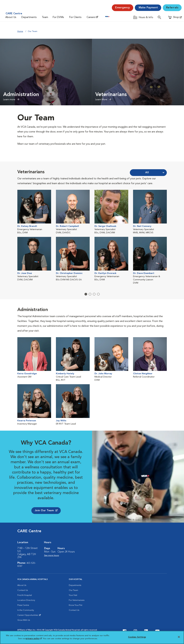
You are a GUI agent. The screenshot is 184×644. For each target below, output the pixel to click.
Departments (29, 17)
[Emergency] (123, 8)
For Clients (75, 17)
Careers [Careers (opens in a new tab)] (91, 17)
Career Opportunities (28, 617)
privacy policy (34, 639)
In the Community (26, 611)
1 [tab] (86, 294)
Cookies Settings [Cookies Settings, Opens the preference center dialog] (137, 637)
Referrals (172, 8)
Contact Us (23, 591)
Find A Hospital (25, 596)
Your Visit (73, 596)
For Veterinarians (77, 601)
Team (45, 17)
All (147, 173)
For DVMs (58, 17)
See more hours (52, 556)
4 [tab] (98, 294)
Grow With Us (24, 621)
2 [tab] (90, 294)
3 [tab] (94, 294)
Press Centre (23, 606)
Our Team (73, 591)
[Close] (179, 637)
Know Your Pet (76, 606)
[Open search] (160, 17)
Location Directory (26, 601)
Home (20, 31)
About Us (11, 17)
